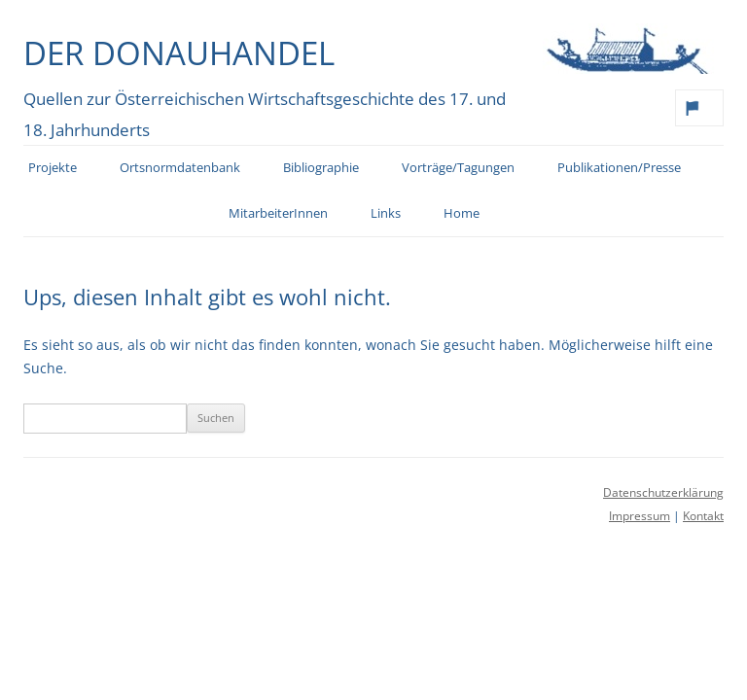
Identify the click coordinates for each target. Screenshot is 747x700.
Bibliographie (321, 168)
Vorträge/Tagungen (458, 168)
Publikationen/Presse (619, 168)
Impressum (640, 516)
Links (386, 213)
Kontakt (703, 516)
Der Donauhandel (179, 52)
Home (462, 213)
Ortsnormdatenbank (180, 168)
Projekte (53, 168)
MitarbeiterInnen (278, 213)
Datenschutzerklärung (663, 492)
